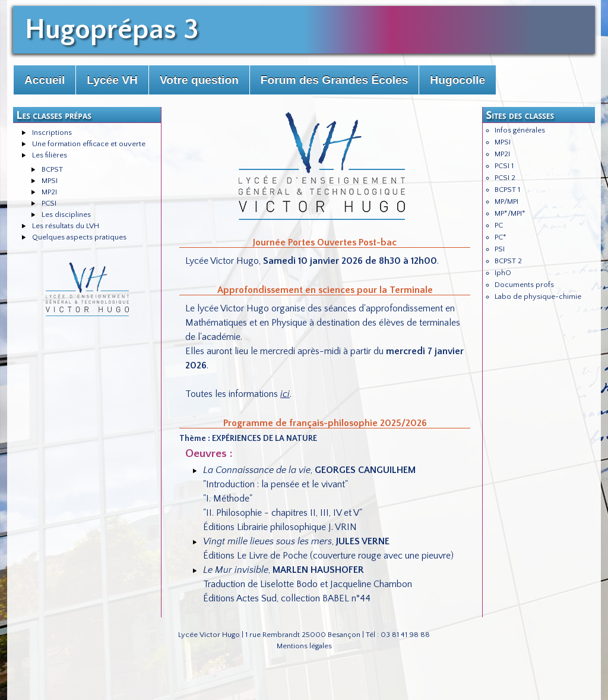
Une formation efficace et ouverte (89, 144)
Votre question (199, 80)
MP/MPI (506, 201)
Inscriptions (52, 133)
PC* (501, 237)
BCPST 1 (507, 190)
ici (285, 394)
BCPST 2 (508, 261)
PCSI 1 (504, 166)
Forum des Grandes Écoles (334, 80)
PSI (500, 249)
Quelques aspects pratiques (79, 237)
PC (499, 225)
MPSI (50, 181)
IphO (503, 273)
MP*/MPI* (510, 213)
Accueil (45, 80)
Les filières (50, 155)
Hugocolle (457, 80)
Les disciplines (66, 215)
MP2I (49, 192)
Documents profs (524, 285)
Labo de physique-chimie (538, 297)
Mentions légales (304, 646)
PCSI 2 (505, 178)
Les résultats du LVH (66, 226)
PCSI (49, 203)
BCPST (52, 169)
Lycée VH (112, 80)
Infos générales (520, 130)
